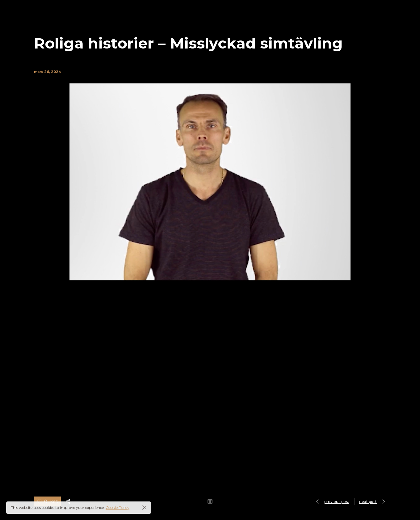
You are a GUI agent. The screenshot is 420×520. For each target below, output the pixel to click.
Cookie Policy (118, 507)
